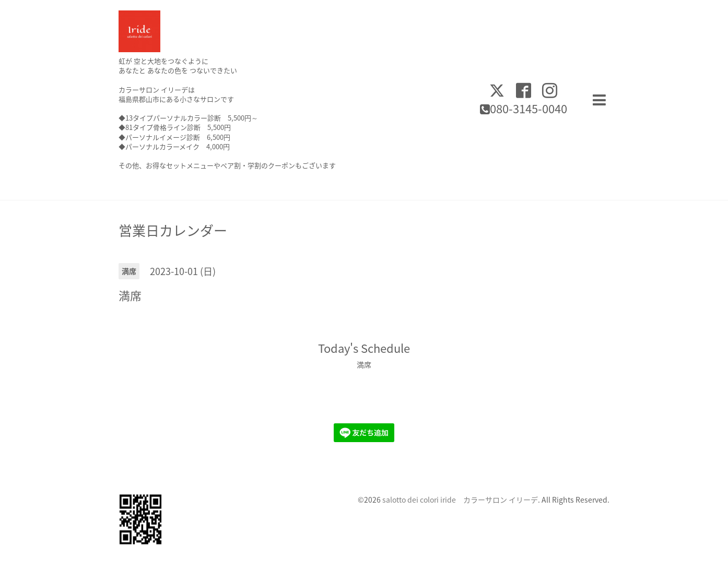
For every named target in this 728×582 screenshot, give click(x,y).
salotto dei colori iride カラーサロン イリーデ (460, 500)
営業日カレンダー (173, 230)
